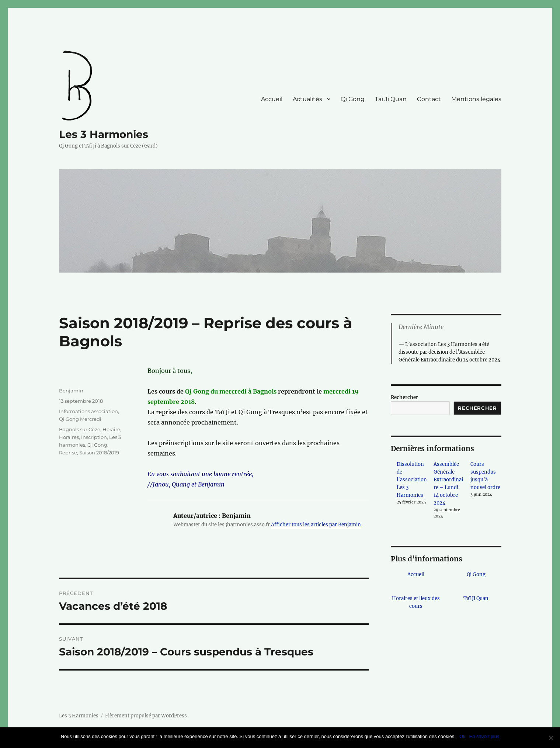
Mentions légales (476, 99)
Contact (429, 99)
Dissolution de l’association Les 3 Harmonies (412, 480)
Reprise (68, 453)
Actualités (307, 99)
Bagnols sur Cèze (80, 429)
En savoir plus (484, 736)
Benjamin (71, 391)
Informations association (88, 411)
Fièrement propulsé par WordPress (146, 716)
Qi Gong (353, 99)
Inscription (94, 437)
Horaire (111, 429)
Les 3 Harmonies (104, 134)
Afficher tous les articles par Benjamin (316, 525)
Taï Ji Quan (391, 99)
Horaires (69, 437)
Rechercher (404, 397)
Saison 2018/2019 (99, 453)
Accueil (272, 99)
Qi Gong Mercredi (80, 419)
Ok (462, 736)
